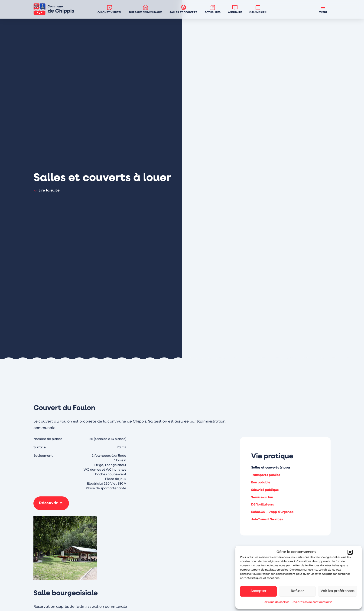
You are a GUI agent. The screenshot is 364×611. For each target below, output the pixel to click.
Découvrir (48, 503)
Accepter (258, 591)
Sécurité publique (265, 490)
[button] (350, 552)
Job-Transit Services (267, 520)
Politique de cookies (276, 602)
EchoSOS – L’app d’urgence (272, 512)
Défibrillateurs (263, 505)
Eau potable (261, 483)
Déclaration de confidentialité (312, 602)
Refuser (297, 591)
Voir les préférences (338, 591)
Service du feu (262, 497)
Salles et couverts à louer (271, 468)
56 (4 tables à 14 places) (108, 439)
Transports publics (266, 475)
